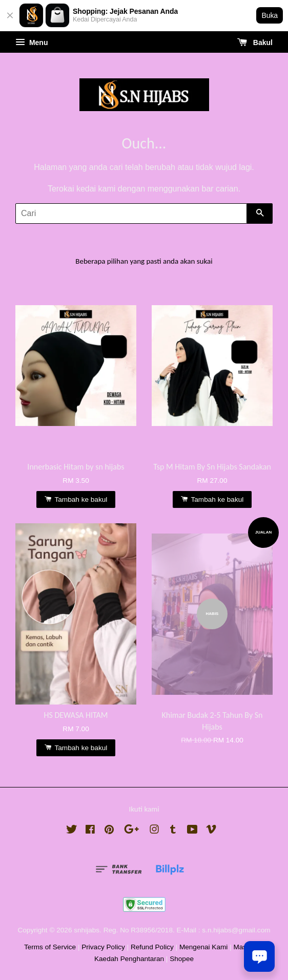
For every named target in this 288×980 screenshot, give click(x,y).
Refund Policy (152, 947)
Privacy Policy (103, 947)
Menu (32, 42)
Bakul (255, 42)
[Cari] (131, 214)
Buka (270, 15)
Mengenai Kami (203, 947)
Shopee (182, 959)
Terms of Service (50, 947)
